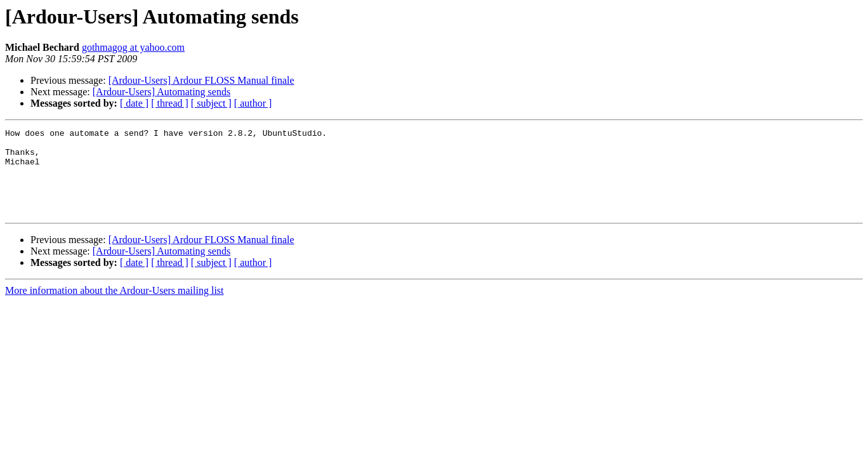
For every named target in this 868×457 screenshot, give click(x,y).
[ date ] (134, 103)
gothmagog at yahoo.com (133, 47)
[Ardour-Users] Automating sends (161, 92)
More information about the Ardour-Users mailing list (115, 308)
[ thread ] (170, 103)
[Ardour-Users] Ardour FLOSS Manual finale (201, 80)
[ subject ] (211, 103)
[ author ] (253, 103)
